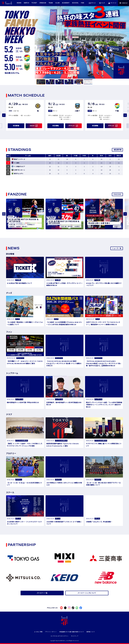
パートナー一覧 (42, 593)
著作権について (91, 632)
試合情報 (16, 126)
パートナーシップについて (87, 593)
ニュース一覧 (117, 248)
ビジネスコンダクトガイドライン (60, 636)
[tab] (41, 82)
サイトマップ (75, 636)
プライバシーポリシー (51, 632)
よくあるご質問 (38, 632)
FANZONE (117, 194)
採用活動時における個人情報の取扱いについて (72, 632)
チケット (92, 3)
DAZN (32, 126)
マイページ (112, 3)
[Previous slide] (4, 115)
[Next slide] (125, 115)
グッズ (102, 3)
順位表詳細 (117, 150)
